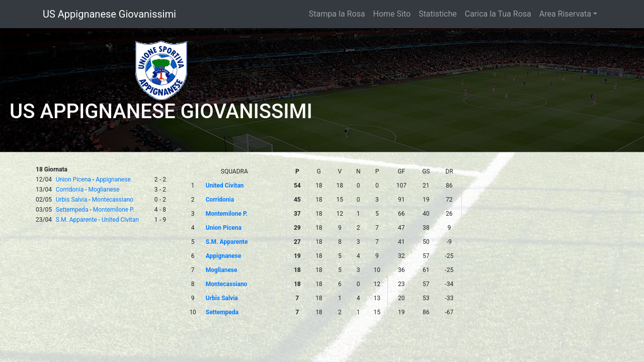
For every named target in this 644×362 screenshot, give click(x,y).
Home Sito (392, 14)
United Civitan (120, 220)
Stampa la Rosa (337, 14)
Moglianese (104, 190)
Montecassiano (113, 200)
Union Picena (73, 179)
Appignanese (113, 179)
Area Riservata (565, 14)
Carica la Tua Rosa (498, 14)
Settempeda (72, 210)
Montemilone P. (114, 210)
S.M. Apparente (76, 220)
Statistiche (438, 14)
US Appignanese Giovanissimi (109, 14)
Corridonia (70, 190)
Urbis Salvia (72, 200)
